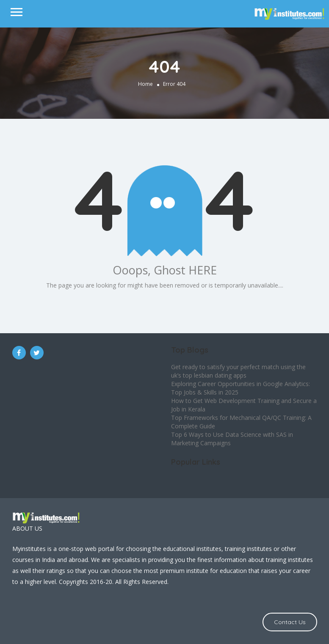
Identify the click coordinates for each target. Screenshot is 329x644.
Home (145, 84)
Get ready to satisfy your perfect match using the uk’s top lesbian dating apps (238, 371)
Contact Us (290, 622)
